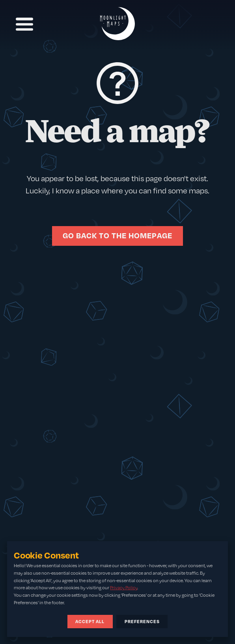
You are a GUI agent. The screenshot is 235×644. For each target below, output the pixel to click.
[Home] (117, 24)
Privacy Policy (124, 588)
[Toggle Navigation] (24, 24)
